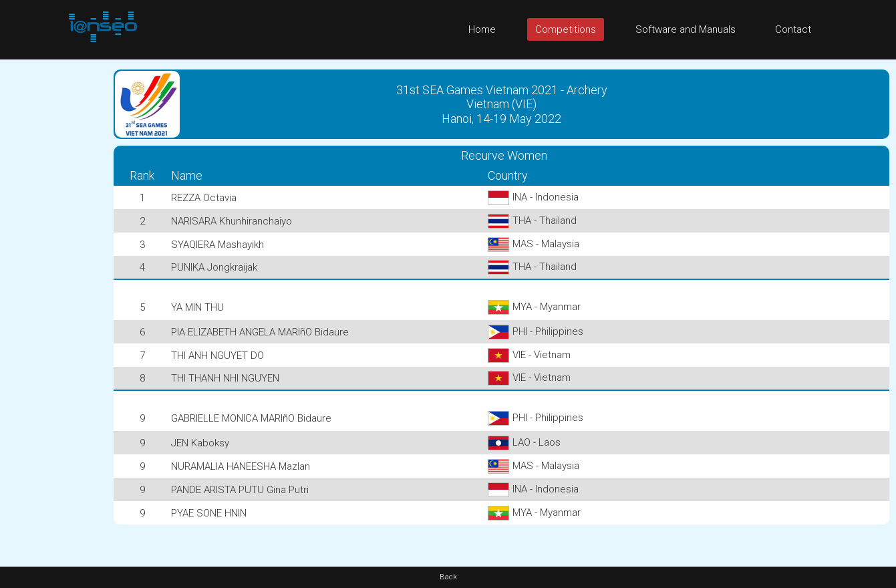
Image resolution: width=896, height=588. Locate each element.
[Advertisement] (53, 260)
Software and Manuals (686, 29)
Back (448, 577)
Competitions (566, 29)
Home (482, 29)
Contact (793, 29)
